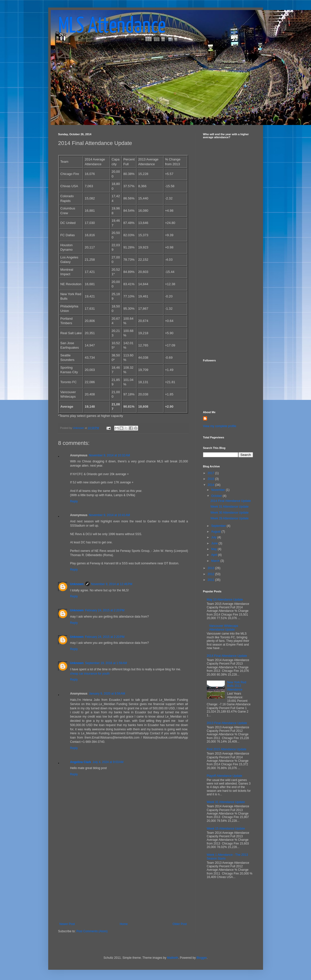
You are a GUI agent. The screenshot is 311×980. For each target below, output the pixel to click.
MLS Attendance (112, 26)
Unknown (77, 584)
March (216, 561)
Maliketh (173, 958)
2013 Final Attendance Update (227, 723)
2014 (211, 485)
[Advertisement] (123, 885)
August (216, 532)
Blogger (202, 958)
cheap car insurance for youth (90, 674)
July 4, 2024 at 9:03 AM (108, 762)
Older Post (180, 924)
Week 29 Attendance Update (229, 518)
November (218, 490)
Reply (74, 501)
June (215, 543)
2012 (211, 574)
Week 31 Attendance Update (229, 507)
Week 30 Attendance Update (229, 513)
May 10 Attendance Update (225, 600)
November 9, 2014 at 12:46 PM (112, 584)
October (217, 496)
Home (124, 924)
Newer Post (67, 924)
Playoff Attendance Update (225, 776)
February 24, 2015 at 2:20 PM (105, 610)
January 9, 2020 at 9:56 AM (107, 694)
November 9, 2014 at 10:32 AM (109, 455)
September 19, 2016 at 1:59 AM (106, 663)
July (214, 537)
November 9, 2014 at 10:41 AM (109, 515)
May (214, 549)
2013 (211, 568)
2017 (211, 473)
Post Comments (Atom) (92, 931)
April (214, 555)
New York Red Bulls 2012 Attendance (237, 686)
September (219, 526)
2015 (211, 479)
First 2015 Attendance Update (227, 749)
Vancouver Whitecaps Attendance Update (224, 628)
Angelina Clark (81, 762)
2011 (211, 580)
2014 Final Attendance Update (230, 501)
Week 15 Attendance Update (226, 829)
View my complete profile (220, 426)
